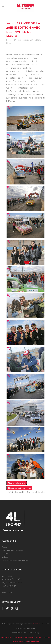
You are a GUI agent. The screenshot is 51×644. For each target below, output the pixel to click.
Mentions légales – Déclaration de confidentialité (18, 637)
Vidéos (5, 557)
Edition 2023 (35, 40)
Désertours (36, 624)
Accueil (5, 547)
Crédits (38, 637)
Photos (9, 43)
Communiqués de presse (12, 550)
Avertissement (34, 642)
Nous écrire (7, 593)
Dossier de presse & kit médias (15, 560)
